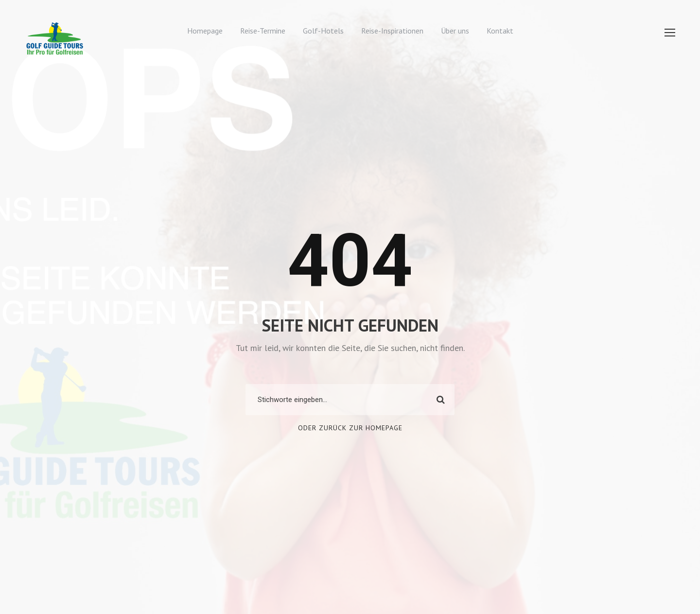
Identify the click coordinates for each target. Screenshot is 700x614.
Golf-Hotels (323, 31)
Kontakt (500, 31)
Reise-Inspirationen (392, 31)
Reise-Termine (263, 31)
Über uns (455, 31)
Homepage (205, 31)
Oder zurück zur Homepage (350, 428)
